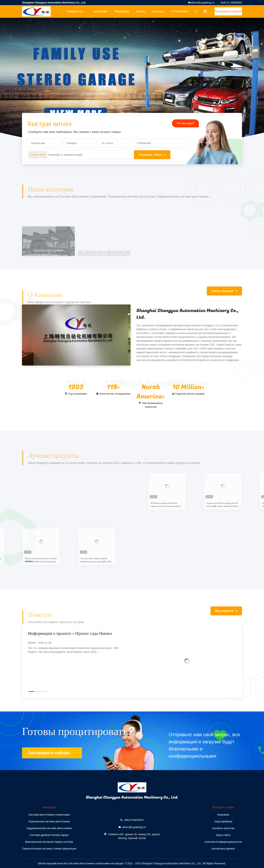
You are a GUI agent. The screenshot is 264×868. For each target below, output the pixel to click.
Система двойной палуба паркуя (49, 835)
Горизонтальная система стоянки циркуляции (49, 849)
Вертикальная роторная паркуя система (49, 842)
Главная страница (78, 11)
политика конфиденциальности (223, 842)
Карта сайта (223, 835)
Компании (223, 815)
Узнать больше (222, 291)
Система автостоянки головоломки (49, 815)
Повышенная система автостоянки (49, 821)
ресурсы (158, 11)
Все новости (224, 611)
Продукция (122, 11)
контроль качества (223, 828)
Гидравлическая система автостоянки (49, 828)
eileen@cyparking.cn (202, 3)
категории (101, 11)
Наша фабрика (223, 821)
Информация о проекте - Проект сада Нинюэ (70, 633)
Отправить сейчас (150, 155)
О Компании (179, 11)
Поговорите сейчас (228, 11)
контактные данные (223, 849)
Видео (141, 11)
